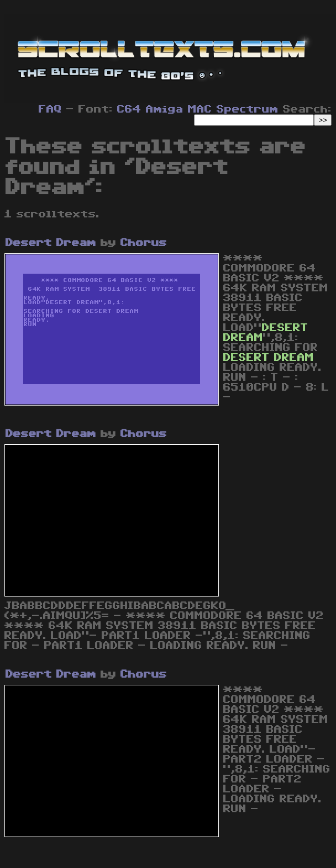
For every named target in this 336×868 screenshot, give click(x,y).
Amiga (165, 109)
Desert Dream (51, 243)
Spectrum (248, 109)
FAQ (50, 109)
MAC (200, 109)
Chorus (144, 243)
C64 (129, 109)
